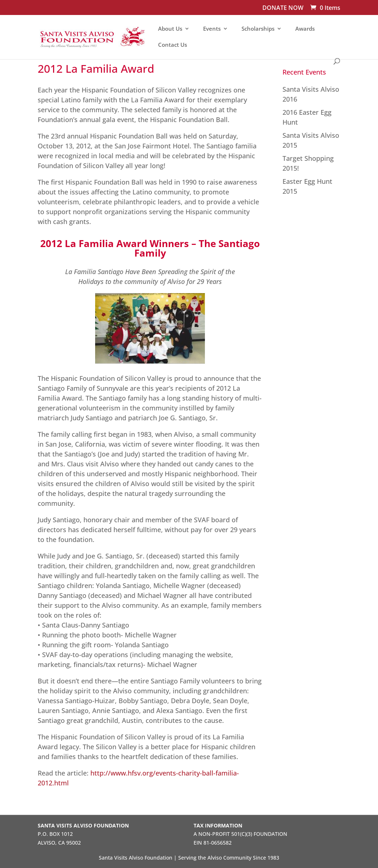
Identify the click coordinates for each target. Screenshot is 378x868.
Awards (305, 29)
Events (212, 29)
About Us (170, 29)
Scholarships (258, 29)
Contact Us (173, 45)
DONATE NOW (283, 8)
